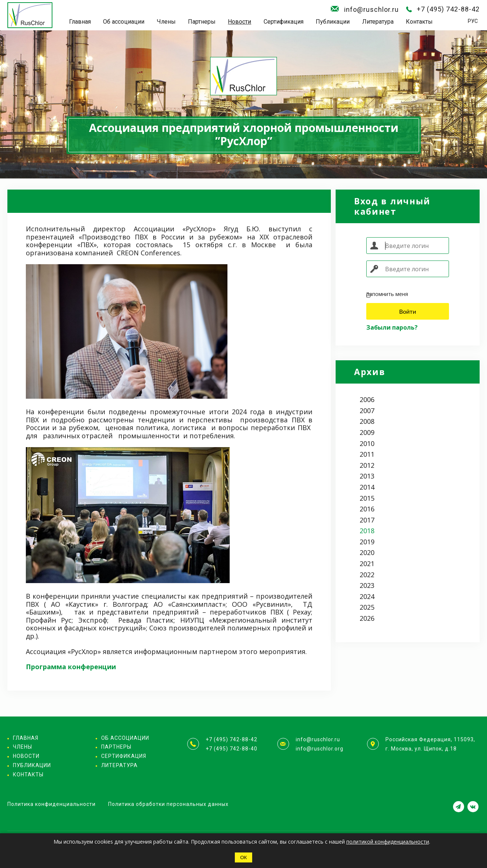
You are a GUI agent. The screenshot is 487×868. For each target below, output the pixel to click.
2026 (367, 618)
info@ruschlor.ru (371, 9)
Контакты (419, 22)
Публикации (333, 22)
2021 (367, 564)
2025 (367, 607)
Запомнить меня (387, 294)
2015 (367, 498)
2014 (367, 487)
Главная (80, 22)
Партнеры (202, 22)
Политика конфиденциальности (52, 804)
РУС (473, 21)
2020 (367, 552)
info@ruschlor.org (320, 749)
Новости (239, 22)
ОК (243, 857)
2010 (367, 443)
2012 (367, 465)
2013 (367, 476)
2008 (367, 421)
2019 (367, 542)
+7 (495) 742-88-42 (448, 9)
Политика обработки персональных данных (168, 804)
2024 (367, 596)
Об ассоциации (124, 22)
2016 (367, 509)
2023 (367, 585)
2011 (367, 454)
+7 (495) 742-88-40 (232, 749)
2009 (367, 432)
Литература (378, 22)
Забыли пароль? (392, 327)
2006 (367, 399)
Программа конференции (71, 667)
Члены (166, 22)
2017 (367, 520)
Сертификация (284, 22)
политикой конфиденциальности (388, 842)
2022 (367, 575)
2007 (367, 411)
